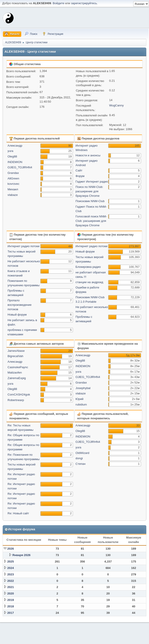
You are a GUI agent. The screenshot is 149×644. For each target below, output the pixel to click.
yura (10, 151)
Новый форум (17, 315)
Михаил (13, 189)
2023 (11, 574)
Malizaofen (15, 373)
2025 (11, 562)
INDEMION (15, 162)
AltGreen (13, 178)
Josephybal (83, 388)
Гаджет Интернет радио (92, 182)
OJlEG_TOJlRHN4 (20, 167)
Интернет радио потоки (24, 246)
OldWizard (82, 453)
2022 (11, 581)
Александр (15, 146)
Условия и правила (125, 639)
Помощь (108, 639)
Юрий (80, 399)
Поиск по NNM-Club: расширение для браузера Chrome (89, 191)
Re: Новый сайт (18, 513)
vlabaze (13, 195)
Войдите (59, 3)
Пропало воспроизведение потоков (20, 305)
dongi (79, 458)
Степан (81, 464)
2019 (11, 600)
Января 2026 (21, 555)
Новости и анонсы (88, 155)
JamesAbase (16, 351)
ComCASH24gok (19, 395)
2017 (11, 613)
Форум (80, 176)
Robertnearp (16, 400)
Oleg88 (12, 156)
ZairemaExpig (17, 378)
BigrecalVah (15, 356)
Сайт (79, 170)
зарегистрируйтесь (84, 3)
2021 (11, 587)
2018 (11, 606)
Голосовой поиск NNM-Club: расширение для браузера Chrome (91, 221)
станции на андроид (89, 282)
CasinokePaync (18, 367)
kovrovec (13, 184)
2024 (11, 568)
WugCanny (116, 105)
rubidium (81, 404)
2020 (11, 593)
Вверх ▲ (143, 639)
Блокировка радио (88, 267)
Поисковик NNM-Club (90, 201)
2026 (11, 549)
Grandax (13, 173)
